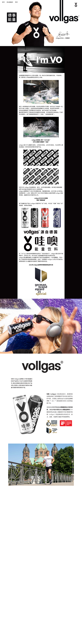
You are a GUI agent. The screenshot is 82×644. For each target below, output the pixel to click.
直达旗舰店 (10, 2)
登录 (16, 2)
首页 (3, 2)
